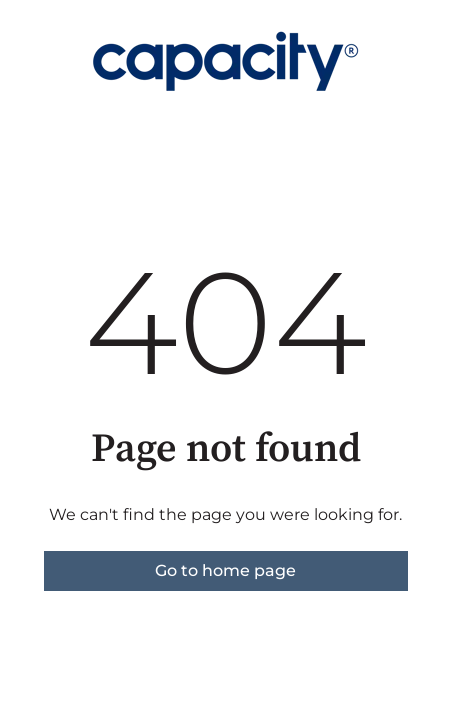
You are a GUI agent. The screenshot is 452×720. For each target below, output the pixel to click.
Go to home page (225, 570)
